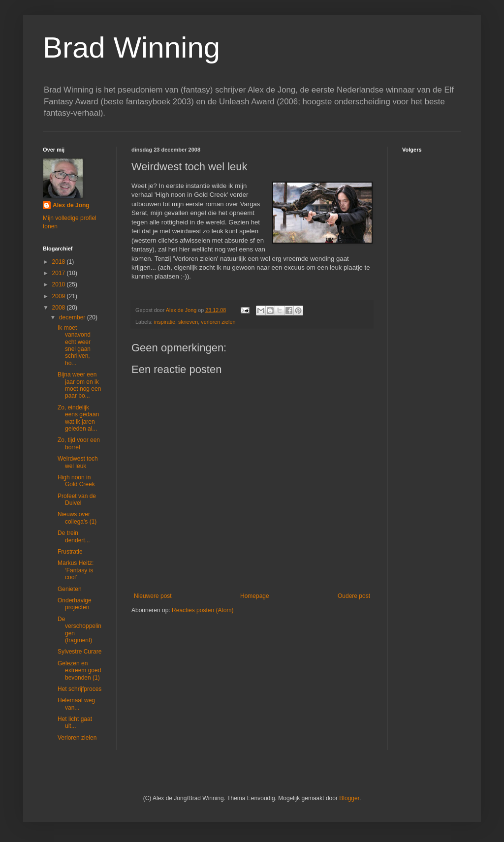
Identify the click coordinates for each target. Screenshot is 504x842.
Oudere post (354, 596)
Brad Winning (131, 47)
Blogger (349, 798)
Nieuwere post (153, 596)
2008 (60, 308)
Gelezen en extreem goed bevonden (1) (79, 670)
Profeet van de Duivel (77, 499)
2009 (60, 296)
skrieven (188, 322)
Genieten (70, 589)
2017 (60, 273)
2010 (60, 284)
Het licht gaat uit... (75, 722)
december (73, 317)
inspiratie (165, 322)
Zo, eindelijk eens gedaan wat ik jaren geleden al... (78, 418)
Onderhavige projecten (75, 604)
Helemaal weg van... (76, 704)
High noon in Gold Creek (76, 481)
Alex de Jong (71, 205)
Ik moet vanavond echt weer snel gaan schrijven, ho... (74, 345)
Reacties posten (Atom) (203, 610)
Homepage (255, 596)
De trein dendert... (74, 536)
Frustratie (70, 552)
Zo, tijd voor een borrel (79, 443)
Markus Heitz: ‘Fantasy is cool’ (76, 570)
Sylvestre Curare (79, 652)
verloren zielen (218, 322)
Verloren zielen (77, 738)
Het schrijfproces (79, 689)
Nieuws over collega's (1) (77, 518)
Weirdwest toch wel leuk (78, 462)
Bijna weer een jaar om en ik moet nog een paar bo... (79, 385)
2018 (60, 262)
